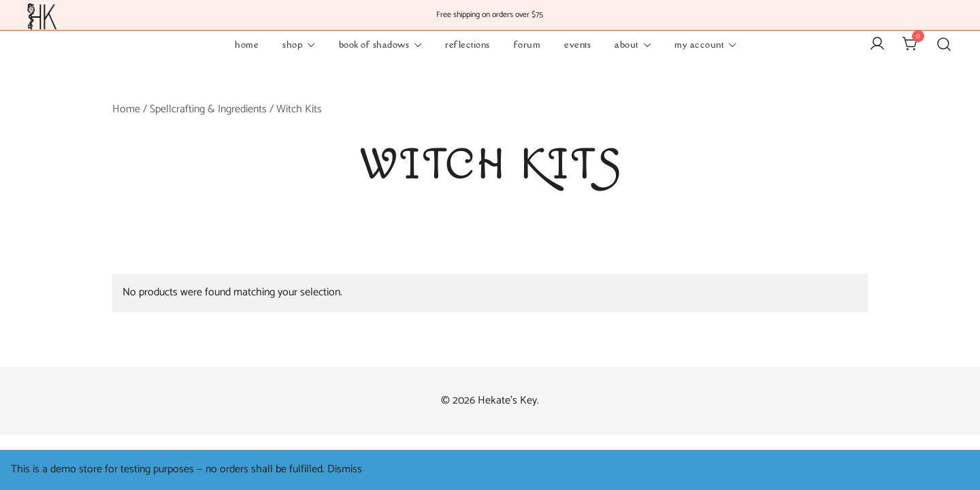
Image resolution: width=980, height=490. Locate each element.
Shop (292, 44)
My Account (699, 44)
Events (577, 44)
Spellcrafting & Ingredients (208, 109)
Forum (527, 44)
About (626, 44)
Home (247, 44)
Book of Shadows (374, 44)
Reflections (468, 44)
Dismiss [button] (345, 469)
